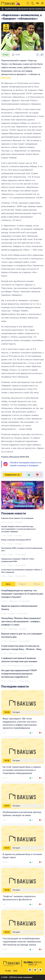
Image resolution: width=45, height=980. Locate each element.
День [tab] (8, 584)
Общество (13, 601)
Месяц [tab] (37, 584)
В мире (12, 613)
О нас (8, 971)
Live (15, 971)
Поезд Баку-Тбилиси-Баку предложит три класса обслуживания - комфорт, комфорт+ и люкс (21, 621)
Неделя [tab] (22, 584)
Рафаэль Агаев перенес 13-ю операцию (17, 518)
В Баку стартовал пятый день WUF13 (16, 540)
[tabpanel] (22, 636)
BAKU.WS (6, 78)
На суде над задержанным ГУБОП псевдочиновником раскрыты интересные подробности (19, 674)
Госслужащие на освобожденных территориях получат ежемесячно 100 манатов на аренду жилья (22, 942)
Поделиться (13, 475)
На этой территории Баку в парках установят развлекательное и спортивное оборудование (22, 770)
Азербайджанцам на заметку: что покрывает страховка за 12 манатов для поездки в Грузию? (22, 594)
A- (38, 55)
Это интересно (14, 666)
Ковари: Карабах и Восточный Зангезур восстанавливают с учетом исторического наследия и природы (18, 529)
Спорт (6, 55)
